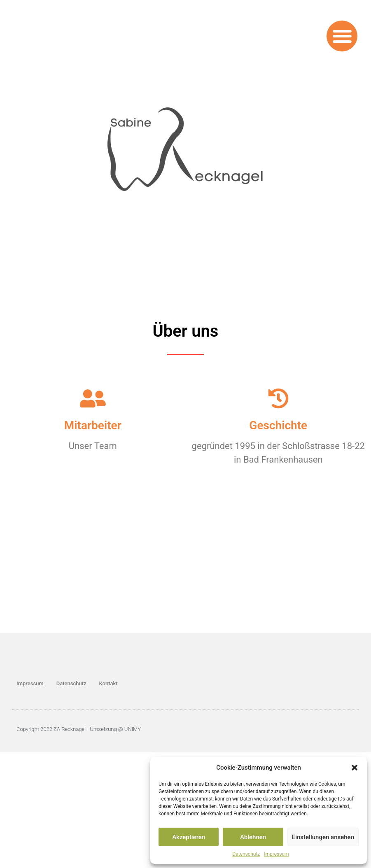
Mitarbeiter (93, 425)
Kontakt (108, 683)
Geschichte (278, 425)
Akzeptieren (189, 837)
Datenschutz (246, 854)
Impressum (276, 854)
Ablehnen (253, 837)
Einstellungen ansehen (323, 837)
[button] (355, 768)
